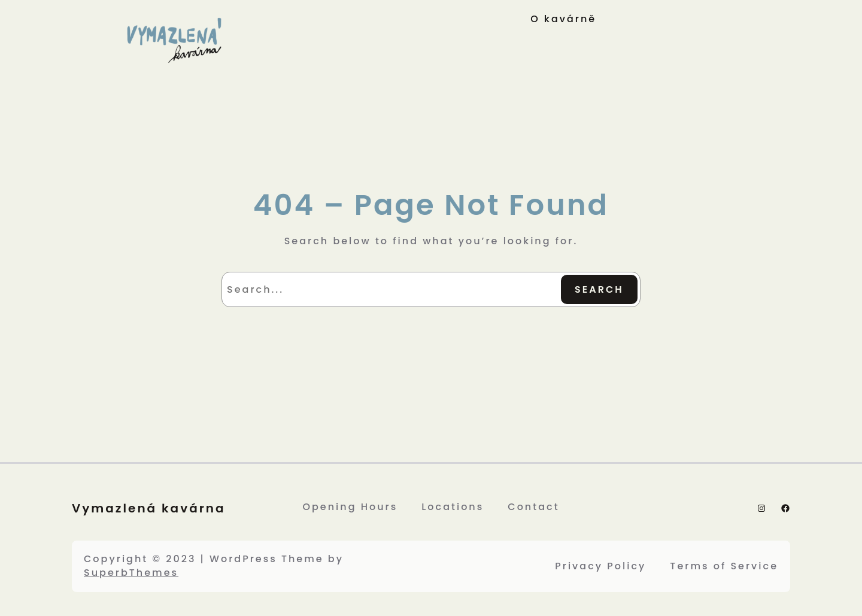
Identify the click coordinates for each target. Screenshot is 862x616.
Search (599, 289)
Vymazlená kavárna (149, 508)
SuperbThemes (131, 573)
